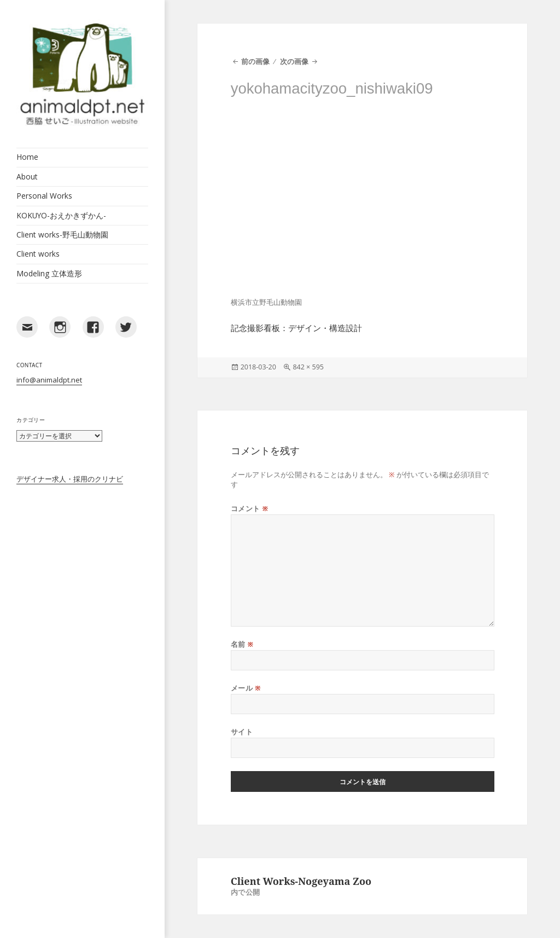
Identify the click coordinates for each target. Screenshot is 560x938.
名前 (242, 644)
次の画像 (294, 62)
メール (246, 688)
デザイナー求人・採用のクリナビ (70, 479)
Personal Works (44, 196)
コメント (250, 509)
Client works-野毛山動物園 (62, 235)
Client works (38, 254)
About (27, 176)
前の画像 (255, 62)
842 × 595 (308, 367)
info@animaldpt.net (49, 380)
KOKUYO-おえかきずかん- (61, 215)
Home (27, 157)
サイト (242, 732)
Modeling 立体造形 (49, 273)
